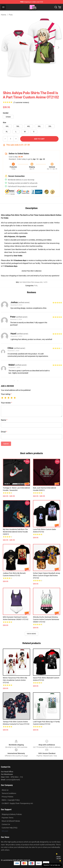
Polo (11, 15)
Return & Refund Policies (11, 821)
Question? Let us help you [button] (52, 865)
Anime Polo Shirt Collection (32, 271)
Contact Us (6, 824)
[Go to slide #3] (44, 83)
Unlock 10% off (58, 858)
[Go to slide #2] (32, 83)
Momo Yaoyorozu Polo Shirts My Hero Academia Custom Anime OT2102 (15, 680)
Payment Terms (7, 818)
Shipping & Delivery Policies (12, 814)
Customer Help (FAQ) (10, 828)
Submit (6, 444)
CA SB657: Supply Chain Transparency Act (17, 803)
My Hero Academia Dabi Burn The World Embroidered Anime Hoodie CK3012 (15, 532)
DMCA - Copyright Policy (11, 800)
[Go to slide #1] (19, 83)
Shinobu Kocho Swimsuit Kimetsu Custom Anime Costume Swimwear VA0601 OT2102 (46, 619)
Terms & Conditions (9, 793)
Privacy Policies (7, 797)
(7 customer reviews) (21, 102)
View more (31, 634)
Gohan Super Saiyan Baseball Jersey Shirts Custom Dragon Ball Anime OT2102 (47, 576)
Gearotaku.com (24, 276)
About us (5, 790)
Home (3, 15)
